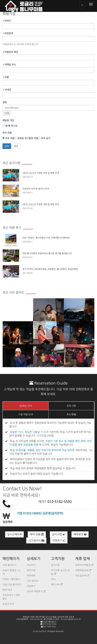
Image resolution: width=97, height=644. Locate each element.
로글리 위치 (8, 604)
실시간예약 (15, 534)
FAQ (53, 579)
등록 (7, 146)
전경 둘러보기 (9, 565)
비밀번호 (8, 33)
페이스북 (57, 585)
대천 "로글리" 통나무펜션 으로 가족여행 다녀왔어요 (46, 238)
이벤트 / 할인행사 (11, 579)
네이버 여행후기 (36, 591)
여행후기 (59, 540)
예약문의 (80, 534)
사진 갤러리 (32, 581)
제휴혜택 (31, 576)
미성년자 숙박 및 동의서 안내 (36, 189)
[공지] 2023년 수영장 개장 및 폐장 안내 (41, 173)
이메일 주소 (9, 65)
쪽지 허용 (7, 133)
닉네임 (7, 90)
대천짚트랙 (82, 576)
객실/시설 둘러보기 (12, 585)
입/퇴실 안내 (25, 406)
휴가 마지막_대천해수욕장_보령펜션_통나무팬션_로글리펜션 (50, 269)
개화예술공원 (83, 570)
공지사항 (59, 534)
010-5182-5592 (60, 502)
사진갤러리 (36, 540)
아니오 (13, 126)
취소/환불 (71, 414)
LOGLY (43, 631)
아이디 (7, 21)
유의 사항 (71, 406)
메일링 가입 (8, 120)
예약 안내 (7, 590)
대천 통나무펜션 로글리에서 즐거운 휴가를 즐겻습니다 (47, 253)
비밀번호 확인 (10, 52)
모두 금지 (44, 138)
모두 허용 (8, 138)
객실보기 (31, 565)
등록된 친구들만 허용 (26, 138)
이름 (6, 77)
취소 (16, 146)
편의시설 (31, 570)
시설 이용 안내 (25, 414)
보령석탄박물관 (84, 565)
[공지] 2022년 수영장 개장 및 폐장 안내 (41, 204)
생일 (5, 102)
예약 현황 (37, 534)
